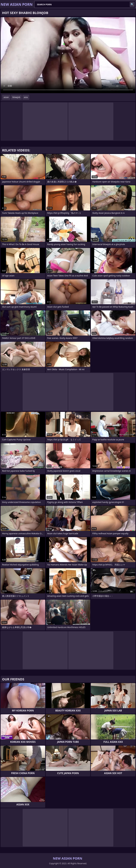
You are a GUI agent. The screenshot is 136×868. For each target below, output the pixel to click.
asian (6, 97)
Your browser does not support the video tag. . (68, 55)
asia (26, 97)
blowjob (16, 97)
